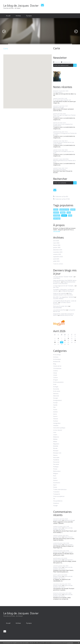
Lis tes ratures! (58, 430)
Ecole (55, 384)
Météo (55, 442)
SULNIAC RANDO (58, 299)
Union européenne (59, 496)
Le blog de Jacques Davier (21, 5)
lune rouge (57, 219)
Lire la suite (57, 231)
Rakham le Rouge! (58, 107)
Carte (57, 48)
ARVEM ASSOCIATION (66, 315)
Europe (55, 403)
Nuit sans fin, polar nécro (61, 306)
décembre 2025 (58, 250)
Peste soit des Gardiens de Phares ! (63, 529)
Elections (56, 394)
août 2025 (56, 259)
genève (73, 210)
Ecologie (56, 387)
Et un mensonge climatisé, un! (62, 100)
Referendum (57, 471)
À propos (29, 16)
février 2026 (57, 245)
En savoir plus (70, 643)
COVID (55, 375)
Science (55, 480)
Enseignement (57, 400)
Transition (56, 492)
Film (54, 407)
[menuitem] (8, 16)
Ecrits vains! (57, 391)
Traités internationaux (60, 489)
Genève (55, 412)
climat (63, 213)
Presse (55, 469)
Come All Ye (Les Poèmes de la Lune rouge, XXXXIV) (64, 143)
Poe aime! (56, 464)
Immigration (57, 423)
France (55, 410)
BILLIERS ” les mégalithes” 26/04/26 (64, 297)
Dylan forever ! (69, 537)
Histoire (56, 419)
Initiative (56, 426)
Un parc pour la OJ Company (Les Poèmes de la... (63, 125)
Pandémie (56, 460)
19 (55, 342)
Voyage (55, 506)
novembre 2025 (58, 252)
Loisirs (55, 435)
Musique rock (57, 453)
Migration (56, 444)
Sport (55, 485)
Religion (56, 474)
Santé (55, 478)
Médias (55, 439)
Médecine (56, 437)
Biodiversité (57, 362)
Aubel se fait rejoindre (60, 293)
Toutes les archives (58, 264)
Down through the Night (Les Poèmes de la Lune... (64, 116)
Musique (56, 451)
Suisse (55, 487)
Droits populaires (58, 382)
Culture (55, 378)
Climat (55, 373)
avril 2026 (56, 241)
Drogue (55, 380)
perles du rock (64, 210)
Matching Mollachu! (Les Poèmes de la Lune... (64, 161)
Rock (55, 476)
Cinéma (55, 371)
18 (75, 340)
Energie (55, 398)
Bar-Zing (56, 287)
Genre (55, 414)
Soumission (57, 483)
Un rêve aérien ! (58, 92)
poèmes (56, 213)
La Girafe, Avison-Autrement (62, 303)
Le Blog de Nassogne (67, 291)
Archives (18, 16)
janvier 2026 (57, 248)
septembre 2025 (58, 257)
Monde (55, 448)
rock (70, 216)
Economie (56, 389)
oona (69, 213)
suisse (56, 210)
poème (64, 216)
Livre (55, 432)
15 (65, 340)
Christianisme (57, 368)
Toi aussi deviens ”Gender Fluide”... (63, 277)
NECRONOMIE (57, 308)
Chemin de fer (57, 366)
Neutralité (56, 458)
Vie (54, 499)
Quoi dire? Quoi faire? (60, 170)
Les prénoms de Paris (60, 310)
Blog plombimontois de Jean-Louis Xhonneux (64, 283)
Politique (56, 467)
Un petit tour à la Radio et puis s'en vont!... (64, 152)
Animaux (56, 357)
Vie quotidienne (58, 501)
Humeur (56, 421)
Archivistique (57, 359)
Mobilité (56, 446)
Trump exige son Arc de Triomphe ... (64, 286)
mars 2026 (56, 243)
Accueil (8, 16)
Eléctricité (56, 396)
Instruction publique (59, 428)
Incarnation (57, 278)
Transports (57, 494)
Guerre (55, 416)
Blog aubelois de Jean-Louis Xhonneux (63, 294)
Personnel (56, 462)
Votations (56, 503)
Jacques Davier (58, 520)
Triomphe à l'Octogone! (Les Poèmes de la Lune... (65, 134)
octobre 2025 (57, 254)
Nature (55, 455)
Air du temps (57, 355)
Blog (55, 364)
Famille (55, 405)
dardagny (57, 216)
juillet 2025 (56, 261)
